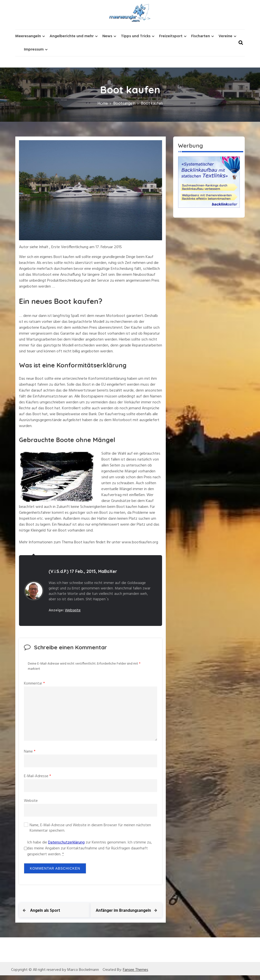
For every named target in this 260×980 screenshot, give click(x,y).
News (107, 36)
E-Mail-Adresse (37, 776)
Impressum (34, 50)
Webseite (73, 610)
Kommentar (34, 684)
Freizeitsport (171, 36)
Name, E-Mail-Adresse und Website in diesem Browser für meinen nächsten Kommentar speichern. (90, 828)
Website (31, 801)
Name (30, 752)
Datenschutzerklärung (66, 842)
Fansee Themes (136, 975)
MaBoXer (108, 571)
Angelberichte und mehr (72, 36)
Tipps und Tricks (136, 36)
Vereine (225, 36)
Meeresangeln (28, 36)
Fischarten (201, 36)
